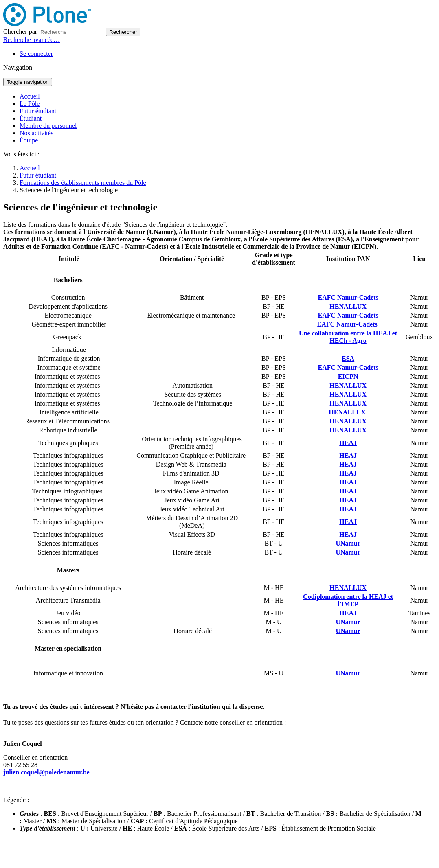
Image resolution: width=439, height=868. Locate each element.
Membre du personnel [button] (48, 126)
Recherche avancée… (32, 40)
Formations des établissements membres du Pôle (83, 183)
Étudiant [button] (31, 118)
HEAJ (348, 473)
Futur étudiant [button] (38, 111)
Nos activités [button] (36, 133)
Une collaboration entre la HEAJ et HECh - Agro (348, 337)
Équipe (29, 140)
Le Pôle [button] (30, 104)
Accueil (30, 96)
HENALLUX (348, 403)
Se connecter (36, 54)
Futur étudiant (38, 175)
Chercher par (20, 32)
